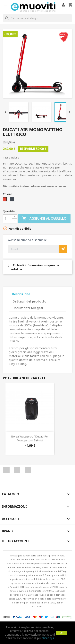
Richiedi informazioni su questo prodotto (33, 267)
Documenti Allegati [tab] (28, 308)
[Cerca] (37, 18)
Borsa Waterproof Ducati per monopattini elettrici (30, 438)
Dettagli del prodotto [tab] (29, 301)
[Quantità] (8, 219)
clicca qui (48, 638)
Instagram (28, 470)
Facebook (6, 470)
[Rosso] (5, 200)
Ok (62, 633)
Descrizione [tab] (21, 294)
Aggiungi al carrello (44, 219)
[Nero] (12, 200)
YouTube (17, 470)
